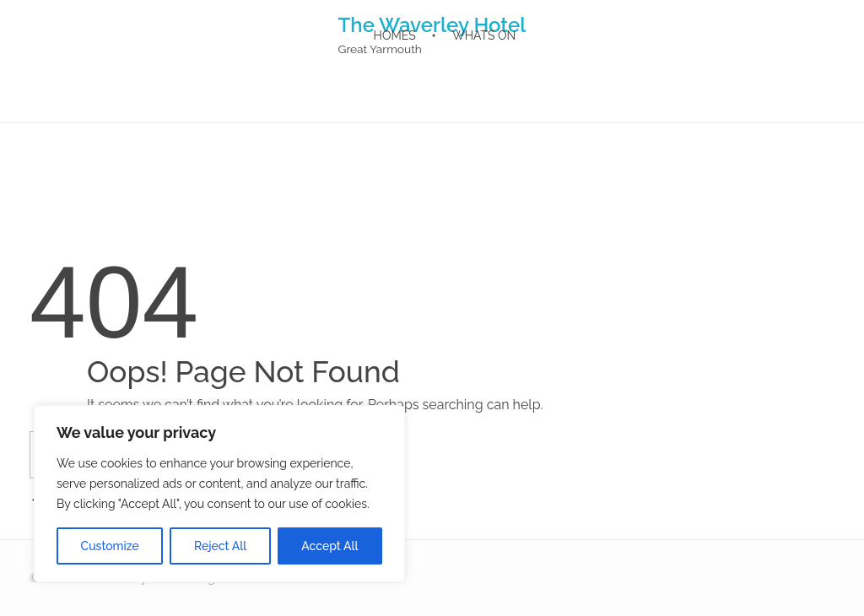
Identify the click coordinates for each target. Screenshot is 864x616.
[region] (219, 494)
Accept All (329, 546)
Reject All (220, 546)
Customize (110, 546)
